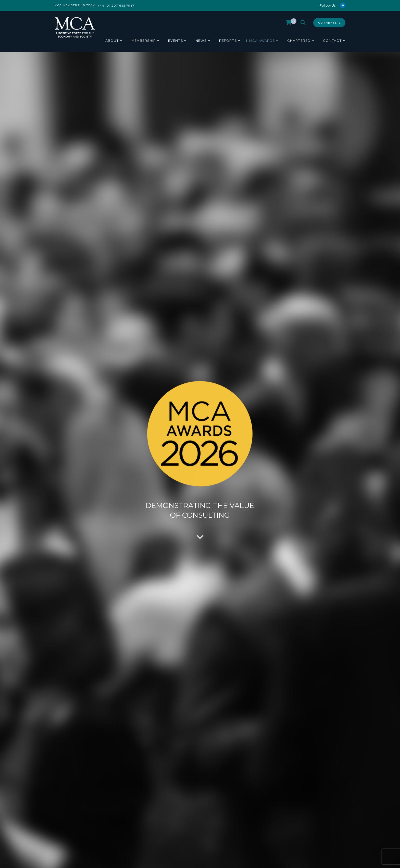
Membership (143, 41)
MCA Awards (262, 41)
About (112, 41)
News (201, 41)
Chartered (299, 41)
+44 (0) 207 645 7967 (116, 5)
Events (176, 41)
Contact (332, 41)
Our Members (329, 23)
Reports (228, 41)
